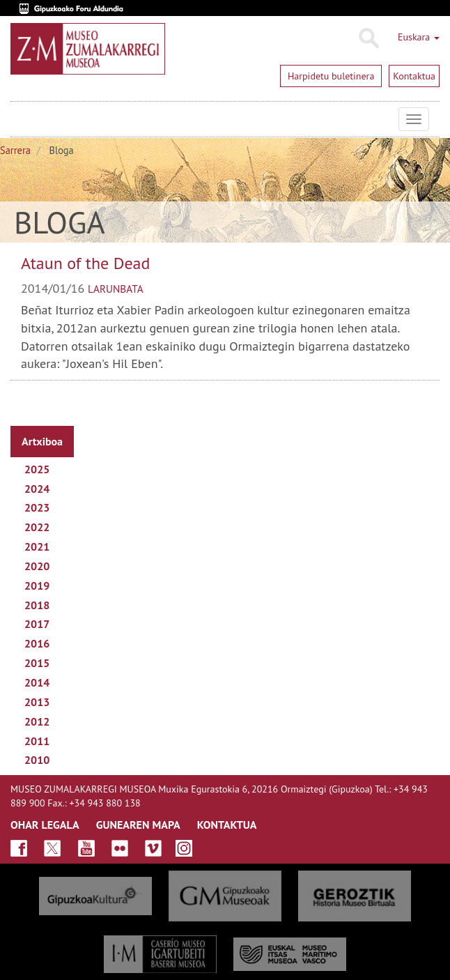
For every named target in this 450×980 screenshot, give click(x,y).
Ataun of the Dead (85, 263)
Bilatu (368, 38)
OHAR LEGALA (45, 825)
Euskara (419, 37)
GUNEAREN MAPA (138, 825)
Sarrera (15, 150)
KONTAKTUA (227, 825)
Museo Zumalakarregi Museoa (21, 119)
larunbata (116, 289)
